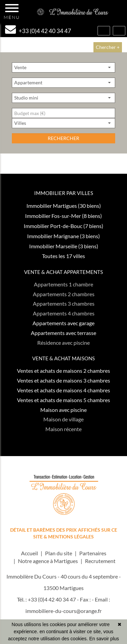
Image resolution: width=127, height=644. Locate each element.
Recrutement (100, 561)
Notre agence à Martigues (48, 561)
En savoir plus (104, 639)
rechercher (63, 138)
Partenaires (93, 553)
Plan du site (59, 553)
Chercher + (108, 47)
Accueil (29, 553)
